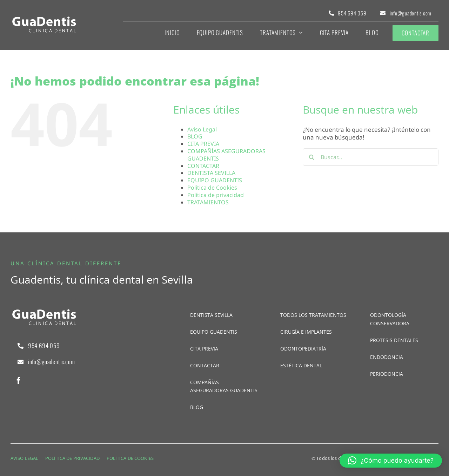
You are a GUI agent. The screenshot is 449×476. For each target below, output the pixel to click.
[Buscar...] (371, 157)
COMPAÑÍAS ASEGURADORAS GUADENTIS (226, 155)
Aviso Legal (202, 129)
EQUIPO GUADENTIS (215, 180)
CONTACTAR (203, 166)
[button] (391, 461)
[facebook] (19, 381)
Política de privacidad (216, 195)
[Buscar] (311, 157)
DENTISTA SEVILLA (211, 173)
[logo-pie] (44, 19)
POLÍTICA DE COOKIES (130, 458)
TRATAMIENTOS (208, 202)
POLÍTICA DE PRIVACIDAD (72, 458)
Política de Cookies (212, 188)
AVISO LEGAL (24, 458)
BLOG (195, 136)
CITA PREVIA (203, 144)
